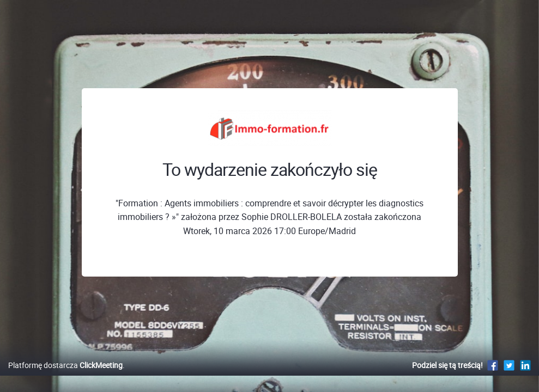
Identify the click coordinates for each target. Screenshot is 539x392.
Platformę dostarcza (65, 376)
